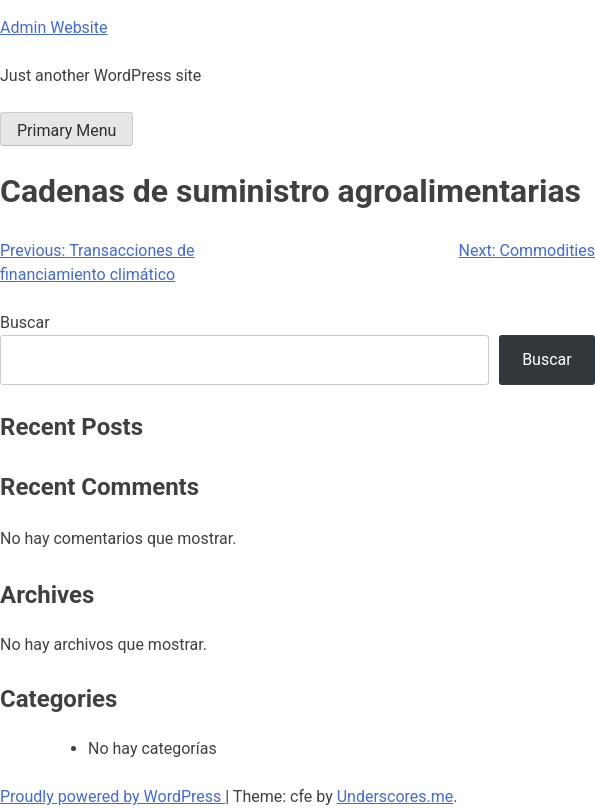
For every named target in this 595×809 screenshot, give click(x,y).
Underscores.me (395, 796)
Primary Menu (66, 130)
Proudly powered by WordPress (112, 796)
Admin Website (53, 27)
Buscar (25, 322)
